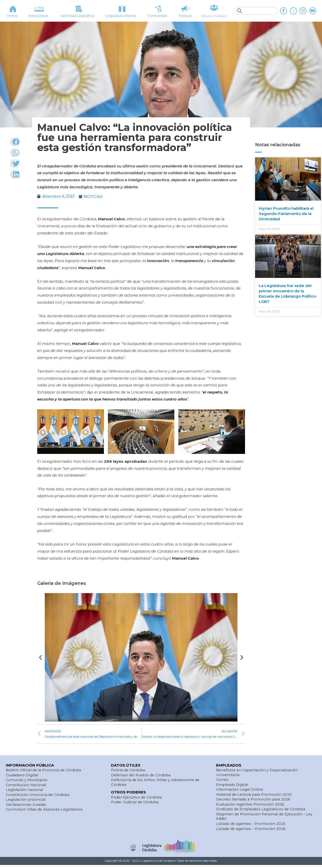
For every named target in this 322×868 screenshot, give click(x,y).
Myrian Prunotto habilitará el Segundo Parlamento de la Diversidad (286, 214)
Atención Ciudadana (214, 16)
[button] (40, 657)
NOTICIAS (94, 196)
